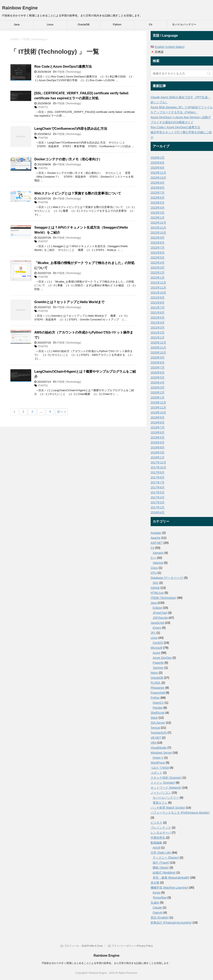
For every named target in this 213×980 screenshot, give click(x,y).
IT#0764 (43, 138)
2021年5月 (158, 318)
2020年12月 (158, 342)
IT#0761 (43, 168)
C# (151, 24)
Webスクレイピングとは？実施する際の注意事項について (78, 193)
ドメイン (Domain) (163, 783)
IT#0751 (43, 385)
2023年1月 (158, 218)
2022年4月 (158, 263)
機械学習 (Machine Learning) (169, 888)
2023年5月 (158, 203)
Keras (157, 893)
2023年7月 (158, 193)
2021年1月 (158, 337)
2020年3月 (158, 387)
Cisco (154, 568)
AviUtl (156, 848)
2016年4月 (158, 512)
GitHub (155, 588)
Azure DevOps (162, 658)
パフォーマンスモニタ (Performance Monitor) (180, 813)
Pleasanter (158, 688)
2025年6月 (158, 168)
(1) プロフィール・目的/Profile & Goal (81, 946)
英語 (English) (160, 918)
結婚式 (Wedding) (164, 873)
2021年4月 (158, 323)
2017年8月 (158, 477)
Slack (154, 718)
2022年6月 (158, 253)
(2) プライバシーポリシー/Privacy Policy (130, 946)
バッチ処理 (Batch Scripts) (168, 808)
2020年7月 (158, 367)
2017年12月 (158, 462)
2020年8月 (158, 362)
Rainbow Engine (20, 8)
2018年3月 (158, 452)
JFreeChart (160, 613)
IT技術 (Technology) (69, 72)
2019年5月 (158, 437)
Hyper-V (158, 758)
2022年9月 (158, 238)
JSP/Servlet (160, 618)
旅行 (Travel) (161, 863)
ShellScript (158, 713)
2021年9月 (158, 298)
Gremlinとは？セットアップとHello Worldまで (69, 302)
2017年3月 (158, 502)
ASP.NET (157, 543)
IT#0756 (43, 277)
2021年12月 (158, 283)
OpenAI (158, 913)
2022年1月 (158, 278)
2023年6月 (158, 198)
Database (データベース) (167, 578)
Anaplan (156, 533)
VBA (153, 743)
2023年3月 (158, 213)
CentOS (158, 643)
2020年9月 (158, 357)
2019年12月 (158, 402)
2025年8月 (158, 163)
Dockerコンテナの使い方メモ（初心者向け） (68, 159)
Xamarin (158, 553)
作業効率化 (158, 838)
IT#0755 (43, 311)
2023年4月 (158, 208)
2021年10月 (158, 293)
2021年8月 (158, 303)
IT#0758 (43, 202)
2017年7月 (158, 482)
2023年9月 (158, 183)
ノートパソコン (161, 793)
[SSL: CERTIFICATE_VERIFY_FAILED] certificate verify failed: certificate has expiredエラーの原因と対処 (82, 96)
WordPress (158, 763)
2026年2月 (158, 158)
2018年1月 (158, 457)
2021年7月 (158, 308)
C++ (153, 558)
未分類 (155, 883)
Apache (155, 538)
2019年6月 (158, 432)
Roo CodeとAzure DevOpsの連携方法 (63, 67)
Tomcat (155, 728)
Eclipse (157, 608)
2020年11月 (158, 347)
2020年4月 (158, 382)
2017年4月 (158, 497)
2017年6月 (158, 487)
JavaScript (157, 623)
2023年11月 (158, 173)
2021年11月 (158, 288)
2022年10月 (158, 233)
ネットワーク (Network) (166, 788)
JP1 (153, 633)
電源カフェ (160, 803)
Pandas (158, 708)
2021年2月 (158, 332)
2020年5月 (158, 377)
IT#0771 (43, 107)
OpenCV (158, 703)
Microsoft (157, 648)
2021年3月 (158, 327)
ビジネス (156, 823)
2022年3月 (158, 268)
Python (117, 24)
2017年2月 (158, 507)
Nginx (154, 673)
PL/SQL (156, 683)
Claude (157, 908)
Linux (50, 24)
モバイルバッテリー (184, 24)
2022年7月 (158, 248)
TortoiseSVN (159, 733)
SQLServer (158, 723)
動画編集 (156, 843)
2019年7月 (158, 427)
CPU (154, 573)
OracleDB (84, 24)
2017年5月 (158, 492)
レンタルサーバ (161, 833)
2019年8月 (158, 422)
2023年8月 (158, 188)
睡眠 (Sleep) (161, 868)
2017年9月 (158, 472)
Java (17, 24)
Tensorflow (160, 898)
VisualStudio (159, 748)
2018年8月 (158, 447)
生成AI (155, 903)
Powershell (158, 693)
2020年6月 (158, 372)
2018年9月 (158, 442)
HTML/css (157, 593)
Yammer (158, 668)
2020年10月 (158, 352)
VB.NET (156, 738)
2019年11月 (158, 407)
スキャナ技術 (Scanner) (166, 778)
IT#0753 (43, 346)
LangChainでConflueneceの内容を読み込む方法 (71, 129)
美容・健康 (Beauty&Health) (171, 878)
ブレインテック (161, 828)
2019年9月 (158, 417)
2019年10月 (158, 412)
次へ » (61, 412)
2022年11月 (158, 228)
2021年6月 (158, 313)
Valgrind (158, 563)
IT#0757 (43, 241)
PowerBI (158, 663)
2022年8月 (158, 243)
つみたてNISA (160, 768)
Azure (157, 653)
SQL (156, 583)
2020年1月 (158, 397)
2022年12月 (158, 223)
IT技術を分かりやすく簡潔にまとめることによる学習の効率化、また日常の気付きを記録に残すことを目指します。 (107, 963)
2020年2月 (158, 392)
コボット (156, 773)
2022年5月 (158, 258)
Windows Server (161, 753)
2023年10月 (158, 178)
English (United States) (170, 47)
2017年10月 (158, 467)
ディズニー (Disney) (166, 858)
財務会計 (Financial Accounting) (171, 923)
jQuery (157, 628)
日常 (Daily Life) (161, 853)
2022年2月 (158, 273)
